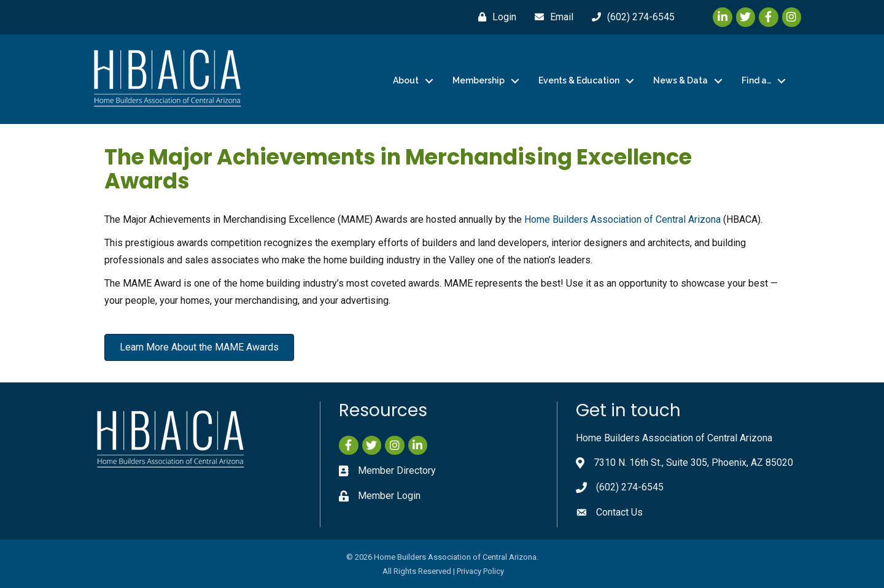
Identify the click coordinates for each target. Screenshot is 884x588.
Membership (479, 80)
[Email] (551, 17)
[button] (199, 347)
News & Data (680, 80)
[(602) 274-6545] (630, 17)
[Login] (494, 17)
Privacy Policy (480, 571)
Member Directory (397, 470)
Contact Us (619, 512)
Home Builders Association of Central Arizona (622, 219)
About (406, 80)
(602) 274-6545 (630, 487)
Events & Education (579, 80)
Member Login (389, 496)
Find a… (756, 80)
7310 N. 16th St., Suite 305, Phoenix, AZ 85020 (693, 462)
